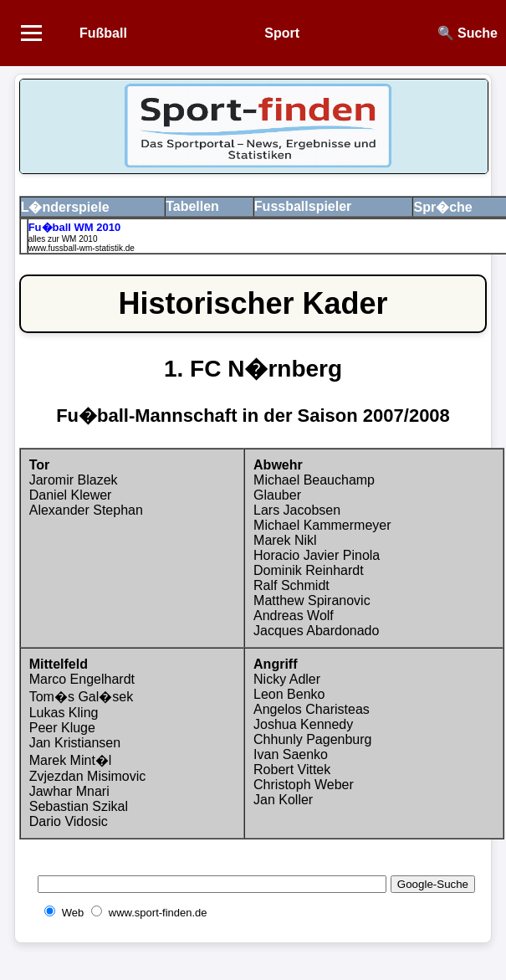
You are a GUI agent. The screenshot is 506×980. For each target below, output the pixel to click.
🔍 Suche (468, 33)
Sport (282, 33)
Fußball (103, 33)
